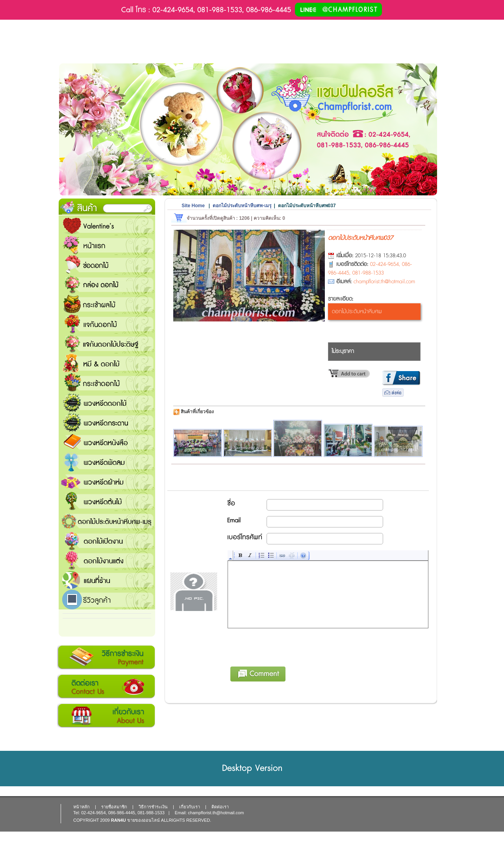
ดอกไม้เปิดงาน (107, 540)
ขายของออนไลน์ (144, 820)
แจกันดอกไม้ (107, 324)
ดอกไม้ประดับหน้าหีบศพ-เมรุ (107, 521)
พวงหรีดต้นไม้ (107, 501)
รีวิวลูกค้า (107, 600)
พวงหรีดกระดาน (107, 422)
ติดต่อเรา (106, 687)
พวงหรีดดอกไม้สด (107, 403)
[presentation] (288, 646)
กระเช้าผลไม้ (107, 304)
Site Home (193, 206)
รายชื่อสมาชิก (114, 807)
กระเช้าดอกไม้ (107, 383)
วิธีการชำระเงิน (106, 657)
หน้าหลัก (82, 807)
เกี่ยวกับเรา (106, 716)
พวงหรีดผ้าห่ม (107, 481)
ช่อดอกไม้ (107, 265)
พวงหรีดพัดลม (107, 462)
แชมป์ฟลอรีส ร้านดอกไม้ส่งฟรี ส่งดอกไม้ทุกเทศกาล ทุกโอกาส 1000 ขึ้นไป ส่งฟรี (107, 580)
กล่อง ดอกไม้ (107, 284)
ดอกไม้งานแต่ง (107, 560)
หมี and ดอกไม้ (107, 363)
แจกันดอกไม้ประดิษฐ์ (107, 344)
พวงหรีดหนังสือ (107, 442)
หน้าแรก (107, 245)
